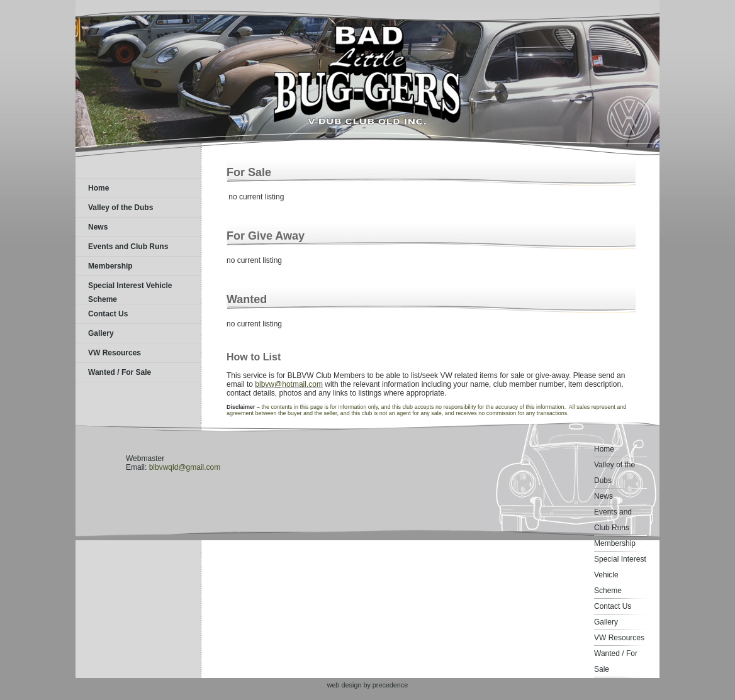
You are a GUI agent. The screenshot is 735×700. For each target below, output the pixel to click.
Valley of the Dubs (121, 208)
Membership (110, 266)
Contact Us (108, 314)
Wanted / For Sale (120, 372)
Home (98, 188)
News (98, 227)
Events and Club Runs (128, 247)
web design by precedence (367, 685)
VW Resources (115, 353)
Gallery (101, 333)
